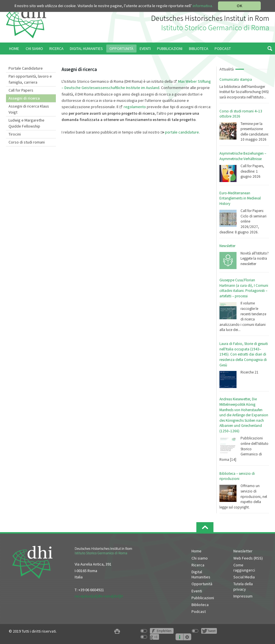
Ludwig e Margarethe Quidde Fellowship (27, 123)
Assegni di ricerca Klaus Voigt (29, 109)
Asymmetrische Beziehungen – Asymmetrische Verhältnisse (243, 156)
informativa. (203, 6)
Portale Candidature (26, 68)
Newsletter (227, 246)
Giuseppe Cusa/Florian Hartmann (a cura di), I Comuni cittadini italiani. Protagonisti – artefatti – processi (244, 288)
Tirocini (15, 134)
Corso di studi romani (27, 142)
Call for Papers (21, 90)
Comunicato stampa (236, 79)
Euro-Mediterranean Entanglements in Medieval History (240, 198)
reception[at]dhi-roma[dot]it (99, 596)
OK (240, 6)
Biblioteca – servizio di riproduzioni (237, 476)
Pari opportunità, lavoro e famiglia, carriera (30, 79)
